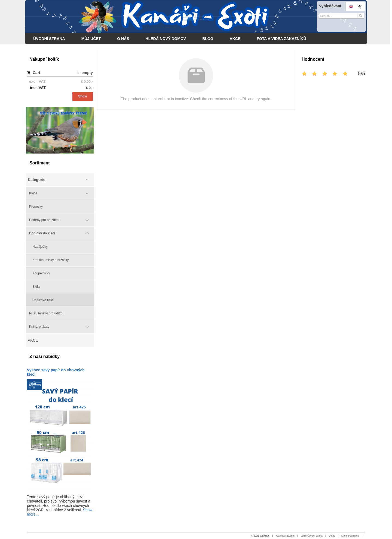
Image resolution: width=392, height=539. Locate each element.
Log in (304, 536)
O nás (332, 536)
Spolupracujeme (350, 536)
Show (83, 96)
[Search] (361, 16)
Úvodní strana (315, 536)
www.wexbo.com (285, 536)
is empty (85, 73)
